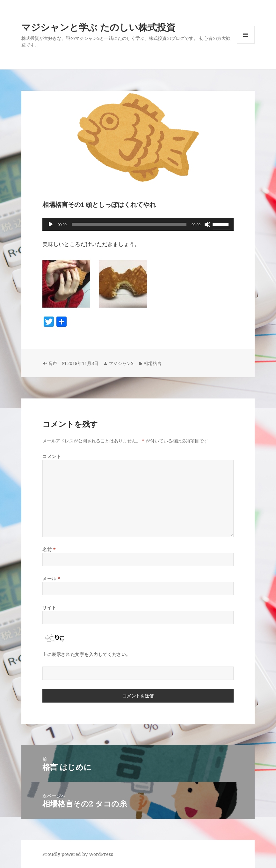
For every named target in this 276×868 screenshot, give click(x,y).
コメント (52, 456)
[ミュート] (207, 224)
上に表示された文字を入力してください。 (87, 654)
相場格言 (153, 363)
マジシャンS (121, 363)
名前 (49, 549)
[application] (138, 224)
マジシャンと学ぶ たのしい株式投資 (98, 27)
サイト (49, 607)
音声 (53, 363)
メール (51, 578)
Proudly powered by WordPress (78, 854)
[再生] (51, 224)
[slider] (129, 224)
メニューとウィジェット (246, 44)
